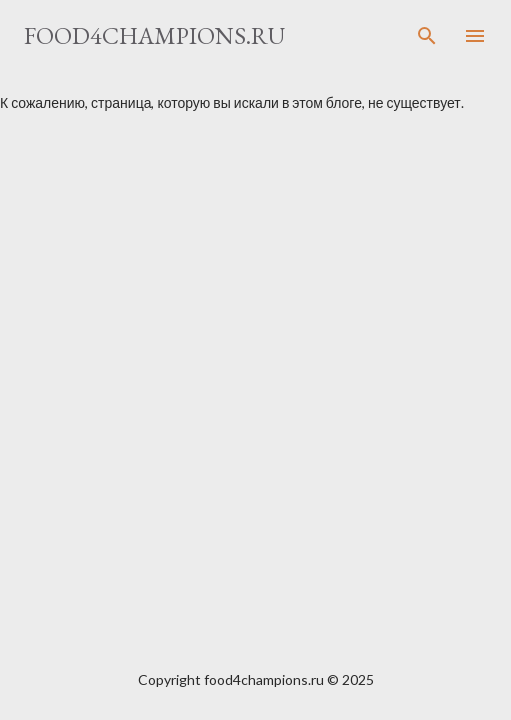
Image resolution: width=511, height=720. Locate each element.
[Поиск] (427, 36)
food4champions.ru (154, 35)
